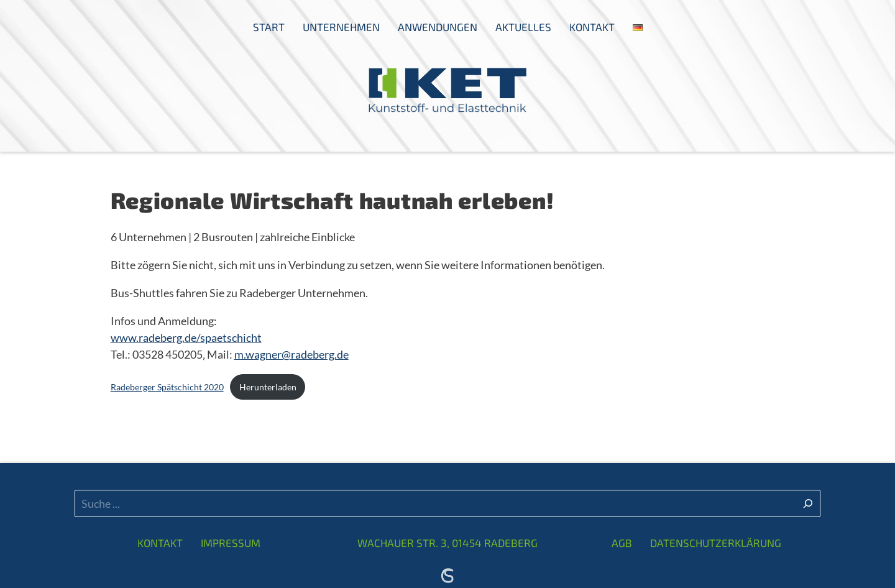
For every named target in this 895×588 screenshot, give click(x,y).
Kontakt (592, 27)
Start (269, 27)
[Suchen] (808, 503)
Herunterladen (268, 387)
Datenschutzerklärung (716, 543)
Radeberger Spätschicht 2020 (167, 387)
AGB (622, 543)
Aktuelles (523, 27)
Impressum (231, 543)
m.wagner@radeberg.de (291, 354)
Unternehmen (341, 27)
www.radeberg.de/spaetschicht (186, 338)
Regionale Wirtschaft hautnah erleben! (333, 200)
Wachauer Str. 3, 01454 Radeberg (447, 543)
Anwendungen (438, 27)
